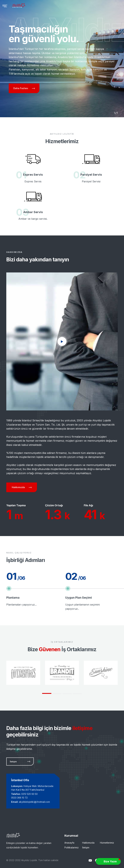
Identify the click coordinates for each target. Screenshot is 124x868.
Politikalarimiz (72, 847)
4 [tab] (77, 694)
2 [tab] (57, 694)
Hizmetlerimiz (107, 843)
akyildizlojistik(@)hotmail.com (34, 802)
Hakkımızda (88, 843)
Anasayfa (69, 843)
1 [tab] (47, 693)
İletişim (86, 847)
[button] (108, 861)
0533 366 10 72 (19, 798)
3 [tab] (67, 694)
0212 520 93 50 (29, 794)
